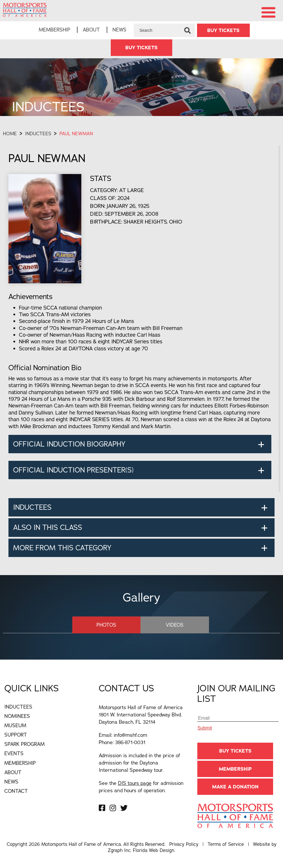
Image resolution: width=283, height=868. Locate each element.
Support (16, 735)
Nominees (17, 716)
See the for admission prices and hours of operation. (141, 787)
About (91, 30)
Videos (175, 625)
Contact (16, 791)
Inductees (38, 133)
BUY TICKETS (223, 30)
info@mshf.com (130, 735)
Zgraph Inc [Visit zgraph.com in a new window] (119, 850)
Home (10, 133)
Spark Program (24, 744)
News (119, 30)
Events (14, 753)
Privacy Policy (184, 844)
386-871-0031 (130, 742)
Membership (55, 30)
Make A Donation (235, 787)
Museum (15, 725)
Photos (106, 625)
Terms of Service (226, 844)
